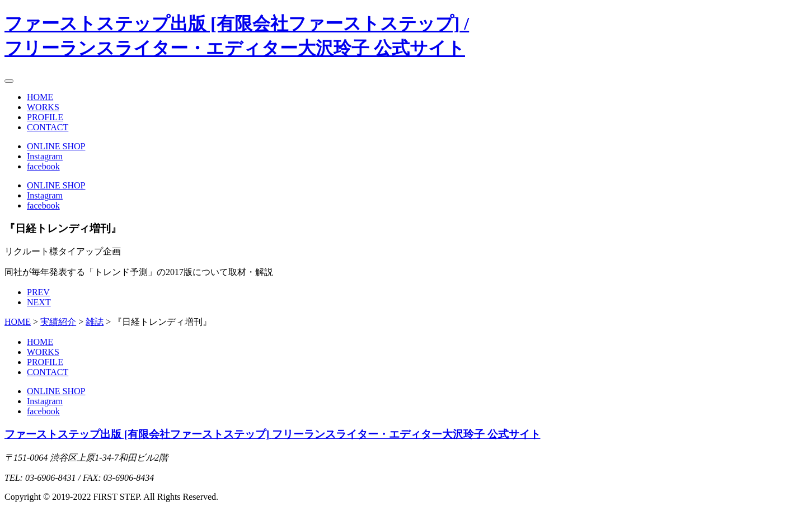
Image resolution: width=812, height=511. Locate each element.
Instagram (45, 156)
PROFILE (45, 117)
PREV (38, 292)
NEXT (39, 302)
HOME (40, 97)
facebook (43, 166)
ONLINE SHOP (56, 146)
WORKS (43, 107)
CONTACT (48, 127)
